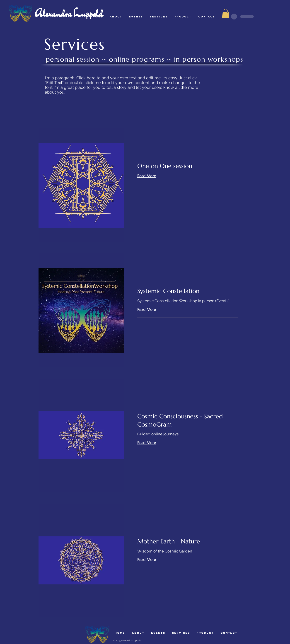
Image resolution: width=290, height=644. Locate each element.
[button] (226, 13)
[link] (188, 166)
